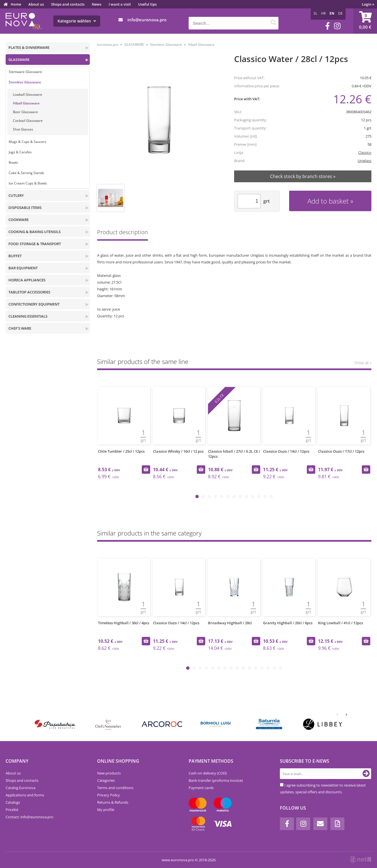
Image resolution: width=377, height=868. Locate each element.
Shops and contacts (68, 4)
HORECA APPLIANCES (27, 280)
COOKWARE (19, 220)
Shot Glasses (23, 129)
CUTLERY (16, 195)
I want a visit (120, 4)
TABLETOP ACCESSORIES (29, 292)
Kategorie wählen (77, 21)
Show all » (363, 363)
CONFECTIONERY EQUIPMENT (34, 304)
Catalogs (13, 802)
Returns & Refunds (113, 802)
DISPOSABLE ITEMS (25, 208)
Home (16, 4)
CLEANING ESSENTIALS (28, 316)
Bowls (13, 162)
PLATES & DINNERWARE (29, 47)
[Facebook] (328, 26)
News (97, 4)
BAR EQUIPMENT (23, 268)
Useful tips (147, 4)
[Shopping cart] (365, 21)
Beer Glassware (25, 112)
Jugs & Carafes (20, 152)
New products (109, 773)
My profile (106, 810)
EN (332, 13)
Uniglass (365, 161)
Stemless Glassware (25, 82)
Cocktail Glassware (28, 121)
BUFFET (15, 256)
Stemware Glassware (25, 72)
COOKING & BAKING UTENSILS (35, 232)
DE (341, 13)
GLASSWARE (19, 60)
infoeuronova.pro (147, 20)
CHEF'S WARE (20, 328)
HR (323, 13)
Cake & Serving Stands (26, 173)
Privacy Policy (108, 795)
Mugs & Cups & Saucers (28, 142)
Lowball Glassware (28, 94)
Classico (365, 152)
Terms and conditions (115, 788)
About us (36, 4)
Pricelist (12, 810)
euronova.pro (108, 45)
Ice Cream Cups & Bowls (28, 183)
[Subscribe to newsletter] (366, 774)
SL (315, 13)
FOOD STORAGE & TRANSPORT (35, 244)
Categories (106, 780)
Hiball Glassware (26, 103)
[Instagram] (337, 26)
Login (368, 4)
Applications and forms (25, 795)
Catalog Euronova (20, 788)
